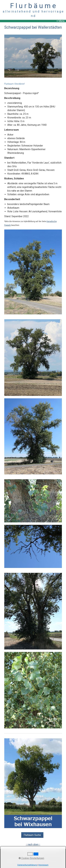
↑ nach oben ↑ (33, 844)
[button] (32, 835)
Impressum (37, 851)
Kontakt (25, 851)
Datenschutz (51, 851)
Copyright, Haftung (33, 856)
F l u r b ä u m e (33, 6)
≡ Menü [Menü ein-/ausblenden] (61, 21)
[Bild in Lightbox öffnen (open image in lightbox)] (33, 56)
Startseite (13, 851)
